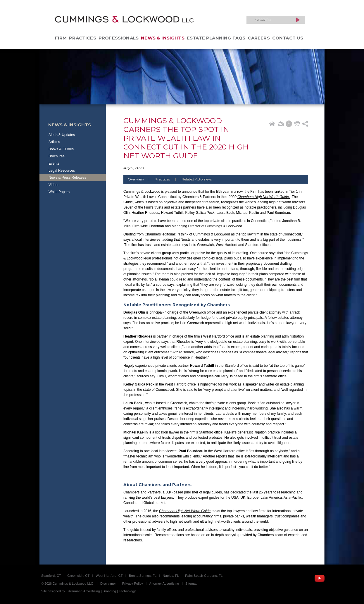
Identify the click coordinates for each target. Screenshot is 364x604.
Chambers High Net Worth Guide (263, 197)
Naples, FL (171, 576)
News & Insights (163, 38)
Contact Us (288, 38)
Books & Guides (61, 149)
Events (54, 164)
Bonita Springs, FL (143, 576)
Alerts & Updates (62, 135)
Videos (54, 185)
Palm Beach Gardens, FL (204, 576)
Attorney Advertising (164, 584)
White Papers (59, 192)
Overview (141, 179)
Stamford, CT (51, 576)
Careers (259, 38)
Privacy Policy (133, 584)
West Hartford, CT (109, 576)
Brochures (57, 156)
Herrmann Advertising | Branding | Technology (102, 591)
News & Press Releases (67, 178)
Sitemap (192, 584)
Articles (54, 142)
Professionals (119, 38)
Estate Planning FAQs (216, 38)
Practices (83, 38)
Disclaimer (108, 584)
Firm (61, 38)
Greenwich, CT (78, 576)
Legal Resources (62, 171)
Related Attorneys (197, 179)
